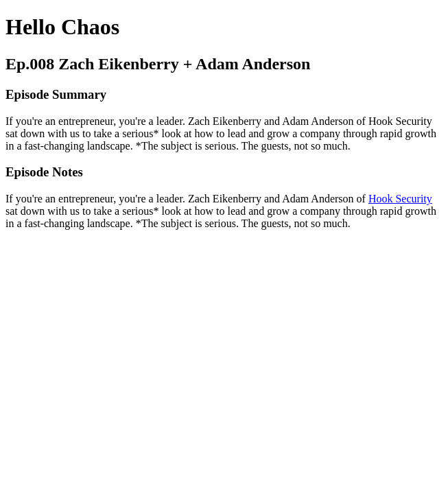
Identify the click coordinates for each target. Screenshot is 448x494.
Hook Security (400, 199)
